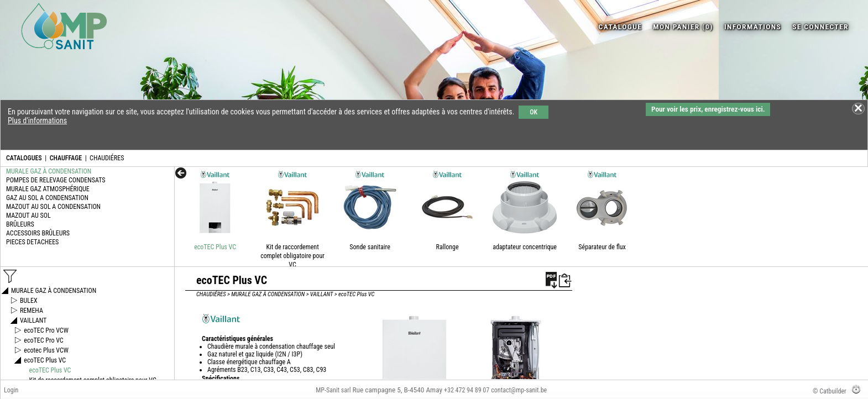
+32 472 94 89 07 (467, 390)
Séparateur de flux (602, 247)
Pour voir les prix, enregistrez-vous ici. (708, 109)
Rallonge (448, 247)
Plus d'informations (37, 120)
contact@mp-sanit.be (519, 390)
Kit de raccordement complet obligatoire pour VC (292, 256)
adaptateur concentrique (525, 247)
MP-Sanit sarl (333, 390)
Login (11, 390)
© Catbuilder (830, 391)
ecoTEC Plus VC (215, 247)
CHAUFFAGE (66, 158)
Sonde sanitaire (370, 247)
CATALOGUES (24, 158)
